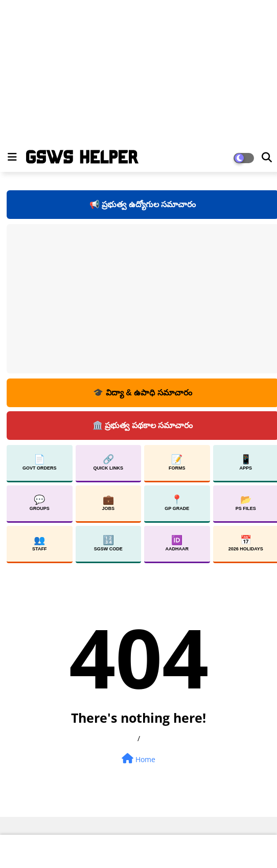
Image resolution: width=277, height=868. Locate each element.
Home (138, 759)
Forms (177, 462)
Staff (39, 543)
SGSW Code (108, 543)
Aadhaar (177, 543)
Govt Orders (40, 462)
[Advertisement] (134, 72)
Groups (40, 503)
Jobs (108, 503)
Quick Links (109, 462)
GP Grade (177, 503)
